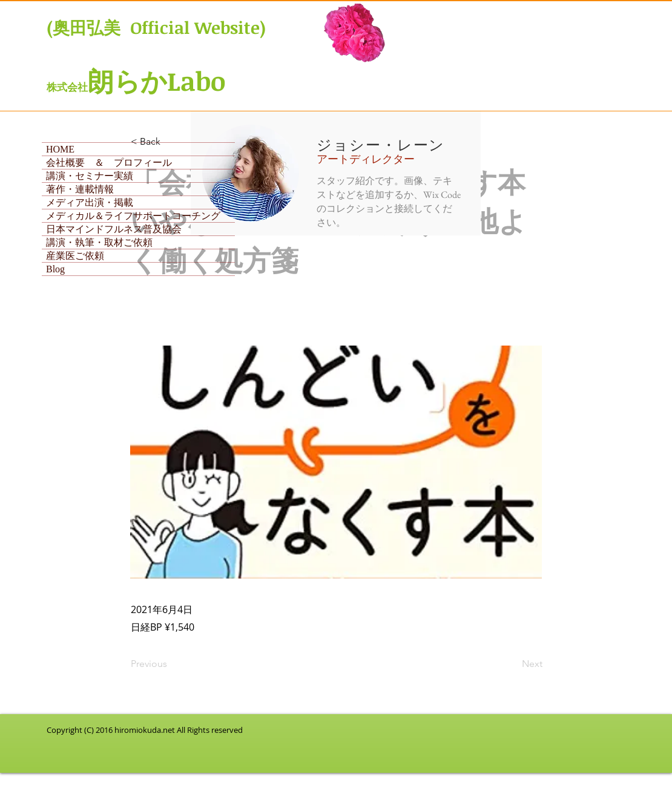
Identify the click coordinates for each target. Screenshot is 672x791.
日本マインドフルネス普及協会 (114, 229)
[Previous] (171, 664)
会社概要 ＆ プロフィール (109, 162)
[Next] (512, 664)
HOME (60, 149)
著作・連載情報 (80, 189)
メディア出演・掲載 (90, 202)
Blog (55, 269)
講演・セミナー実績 (90, 176)
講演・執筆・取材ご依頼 (99, 242)
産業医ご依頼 (75, 256)
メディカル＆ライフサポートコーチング (133, 216)
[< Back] (171, 142)
